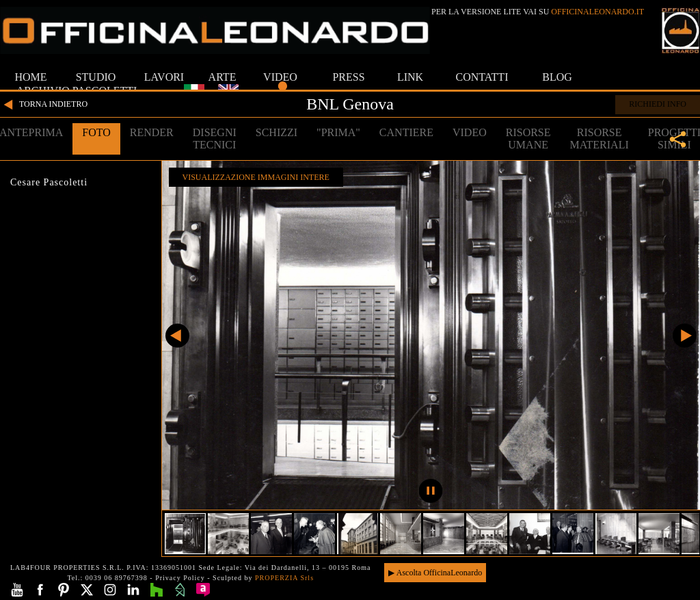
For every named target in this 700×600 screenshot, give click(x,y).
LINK (410, 77)
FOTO (96, 132)
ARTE (223, 77)
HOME (30, 77)
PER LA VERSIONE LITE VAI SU (538, 12)
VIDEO (280, 77)
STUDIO (96, 77)
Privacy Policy (180, 578)
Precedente (177, 336)
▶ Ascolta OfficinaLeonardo (435, 573)
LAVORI (164, 77)
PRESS (348, 77)
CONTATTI (482, 77)
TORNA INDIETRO (44, 105)
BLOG (557, 77)
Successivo (685, 336)
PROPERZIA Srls (284, 578)
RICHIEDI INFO (658, 104)
